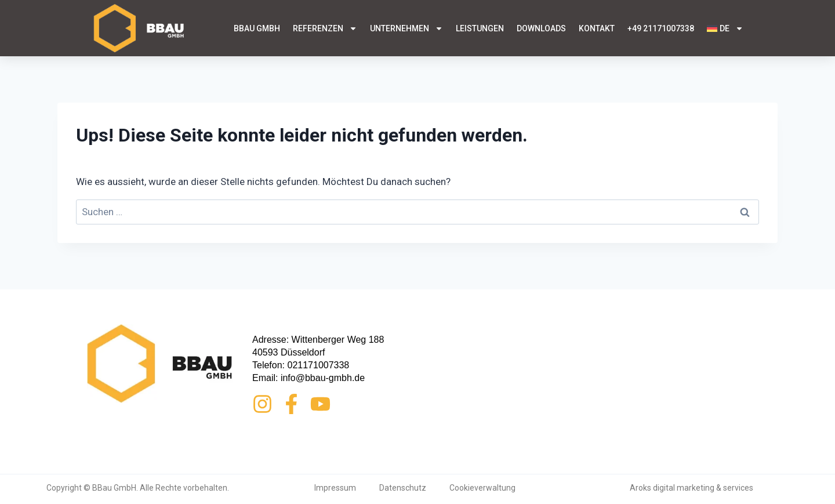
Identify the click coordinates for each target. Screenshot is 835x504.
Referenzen (325, 28)
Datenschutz (403, 488)
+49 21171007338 (661, 28)
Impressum (335, 488)
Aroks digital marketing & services (691, 488)
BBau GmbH (257, 28)
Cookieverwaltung (482, 488)
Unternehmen (406, 28)
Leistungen (480, 28)
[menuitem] (725, 28)
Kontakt (597, 28)
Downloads (541, 28)
